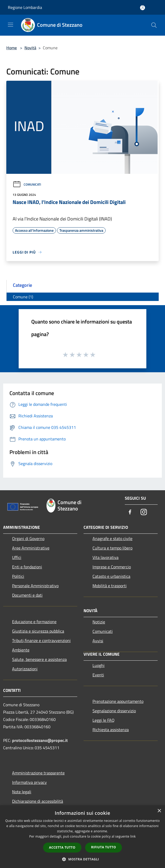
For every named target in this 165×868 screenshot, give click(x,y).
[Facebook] (130, 512)
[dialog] (82, 837)
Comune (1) (23, 297)
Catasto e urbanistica (111, 576)
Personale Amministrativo (35, 586)
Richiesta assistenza (111, 730)
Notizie (99, 622)
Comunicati (27, 184)
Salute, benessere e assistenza (39, 659)
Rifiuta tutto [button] (104, 847)
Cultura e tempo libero (112, 548)
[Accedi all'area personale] (143, 8)
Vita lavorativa (105, 557)
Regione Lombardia (25, 7)
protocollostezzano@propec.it (40, 740)
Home (12, 48)
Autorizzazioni (25, 669)
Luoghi (99, 665)
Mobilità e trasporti (110, 586)
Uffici (17, 557)
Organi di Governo (28, 538)
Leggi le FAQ (104, 720)
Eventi (98, 675)
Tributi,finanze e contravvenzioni (41, 640)
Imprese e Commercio (112, 567)
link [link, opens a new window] (133, 836)
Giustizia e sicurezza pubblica (38, 631)
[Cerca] (154, 25)
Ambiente (21, 650)
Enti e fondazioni (27, 567)
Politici (18, 576)
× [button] (159, 811)
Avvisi (98, 641)
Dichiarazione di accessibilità (38, 801)
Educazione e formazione (34, 622)
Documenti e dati (27, 595)
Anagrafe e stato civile (112, 538)
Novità (30, 48)
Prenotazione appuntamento (118, 701)
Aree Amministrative (31, 548)
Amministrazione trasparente (38, 773)
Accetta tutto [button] (62, 847)
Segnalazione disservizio (114, 711)
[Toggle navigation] (11, 25)
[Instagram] (144, 512)
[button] (82, 859)
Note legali (22, 792)
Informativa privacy (29, 782)
